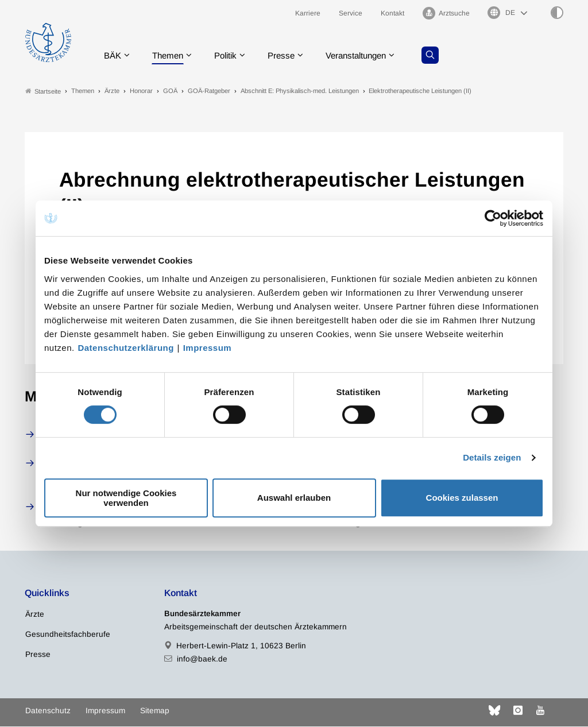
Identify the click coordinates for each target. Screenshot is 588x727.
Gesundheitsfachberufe (68, 634)
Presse (290, 54)
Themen (171, 54)
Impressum (208, 348)
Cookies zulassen (462, 498)
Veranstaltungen (369, 54)
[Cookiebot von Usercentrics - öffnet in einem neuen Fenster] (494, 218)
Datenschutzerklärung (126, 348)
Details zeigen (492, 457)
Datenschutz (48, 711)
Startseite (43, 91)
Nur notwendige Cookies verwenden (126, 498)
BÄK (114, 54)
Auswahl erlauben (294, 498)
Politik (232, 54)
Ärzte (35, 614)
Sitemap (155, 711)
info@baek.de (202, 659)
